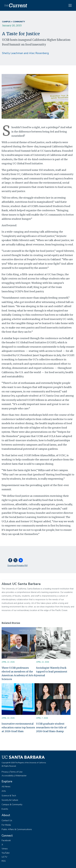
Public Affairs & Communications (17, 829)
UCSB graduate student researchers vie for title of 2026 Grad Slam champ (51, 727)
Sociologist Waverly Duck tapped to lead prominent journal (52, 672)
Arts (4, 791)
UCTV (4, 857)
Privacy (5, 772)
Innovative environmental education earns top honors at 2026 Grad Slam (18, 727)
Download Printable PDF (18, 566)
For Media (6, 825)
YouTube (6, 853)
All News (6, 787)
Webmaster (21, 776)
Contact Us (7, 820)
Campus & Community (12, 805)
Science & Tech (9, 796)
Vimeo (5, 849)
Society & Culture (10, 800)
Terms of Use (16, 772)
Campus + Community (13, 22)
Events (5, 809)
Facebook (6, 840)
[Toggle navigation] (70, 5)
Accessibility (8, 776)
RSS (4, 861)
